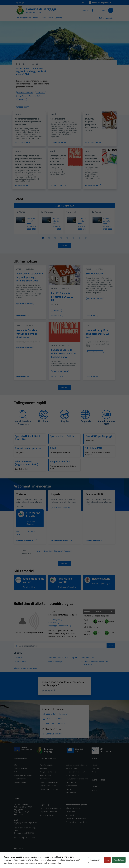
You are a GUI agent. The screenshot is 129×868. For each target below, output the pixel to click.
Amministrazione (24, 18)
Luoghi (94, 786)
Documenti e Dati (20, 782)
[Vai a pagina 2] (49, 238)
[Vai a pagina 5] (67, 238)
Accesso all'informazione (63, 551)
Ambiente (43, 768)
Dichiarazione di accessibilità (76, 819)
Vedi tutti (64, 245)
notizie (54, 289)
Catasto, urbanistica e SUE (49, 782)
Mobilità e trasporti (73, 775)
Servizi (43, 18)
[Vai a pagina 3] (55, 238)
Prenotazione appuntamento (50, 808)
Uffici (15, 765)
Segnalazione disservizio (48, 812)
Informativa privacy (73, 808)
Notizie (94, 765)
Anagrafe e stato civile (48, 772)
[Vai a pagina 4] (61, 238)
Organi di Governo (20, 768)
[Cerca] (111, 10)
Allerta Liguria (55, 620)
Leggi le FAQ (44, 805)
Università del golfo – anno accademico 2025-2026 (98, 334)
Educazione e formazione (49, 789)
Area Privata (18, 848)
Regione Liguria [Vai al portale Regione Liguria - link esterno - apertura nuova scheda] (20, 3)
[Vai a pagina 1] (43, 238)
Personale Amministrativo (23, 775)
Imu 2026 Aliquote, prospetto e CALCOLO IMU (62, 297)
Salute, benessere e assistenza (77, 779)
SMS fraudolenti (94, 274)
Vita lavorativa (71, 793)
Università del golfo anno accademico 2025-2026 (31, 224)
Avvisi (94, 772)
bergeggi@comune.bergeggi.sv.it (25, 823)
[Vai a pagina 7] (79, 238)
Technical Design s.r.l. (28, 862)
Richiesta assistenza (47, 815)
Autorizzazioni (45, 779)
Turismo (69, 789)
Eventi (94, 790)
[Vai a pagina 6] (73, 238)
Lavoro (39, 551)
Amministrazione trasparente (76, 805)
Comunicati (96, 768)
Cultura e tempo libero (48, 786)
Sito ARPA (54, 623)
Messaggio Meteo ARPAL (60, 626)
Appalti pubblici (45, 775)
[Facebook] (92, 10)
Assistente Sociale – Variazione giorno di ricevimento (27, 334)
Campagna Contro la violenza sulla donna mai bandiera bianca (64, 353)
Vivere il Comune (55, 18)
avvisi (19, 269)
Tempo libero (48, 551)
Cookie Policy (71, 812)
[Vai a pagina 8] (86, 238)
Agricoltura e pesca (47, 765)
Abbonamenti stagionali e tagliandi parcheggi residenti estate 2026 (30, 277)
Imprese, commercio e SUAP (76, 772)
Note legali (70, 815)
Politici (16, 772)
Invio (111, 646)
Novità (36, 18)
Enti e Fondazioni (20, 779)
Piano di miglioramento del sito (77, 822)
